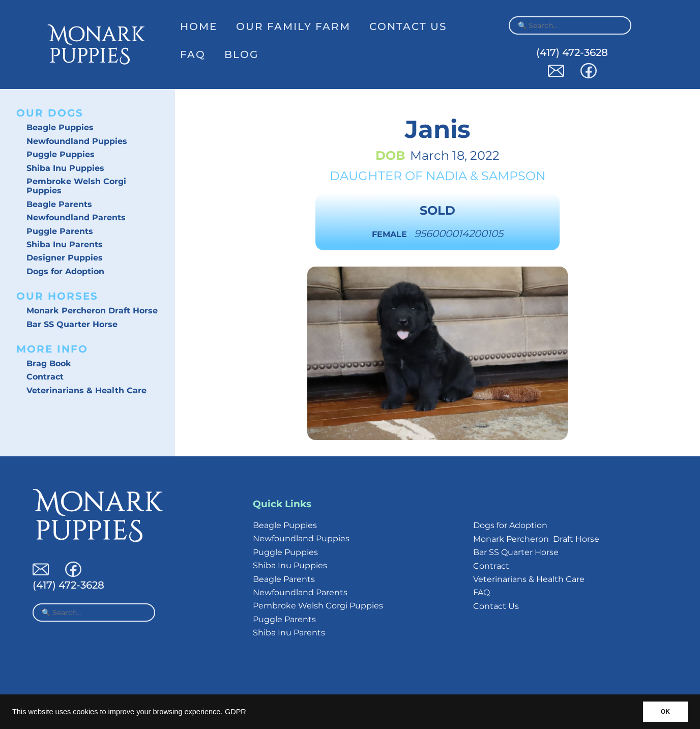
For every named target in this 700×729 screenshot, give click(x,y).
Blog (241, 54)
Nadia (446, 176)
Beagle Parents (59, 204)
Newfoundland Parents (76, 217)
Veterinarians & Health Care (86, 390)
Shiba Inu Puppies (65, 168)
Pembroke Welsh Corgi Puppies (76, 186)
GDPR (236, 712)
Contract (45, 377)
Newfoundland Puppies (77, 141)
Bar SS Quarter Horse (72, 324)
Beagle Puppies (60, 127)
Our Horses (57, 296)
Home (199, 26)
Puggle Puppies (61, 154)
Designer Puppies (65, 258)
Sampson (514, 176)
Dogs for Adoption (65, 271)
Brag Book (49, 363)
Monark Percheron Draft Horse (92, 311)
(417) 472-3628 (572, 52)
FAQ (193, 54)
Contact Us (408, 26)
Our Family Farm (293, 26)
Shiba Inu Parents (65, 244)
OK (665, 712)
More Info (52, 349)
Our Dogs (50, 113)
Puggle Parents (60, 231)
